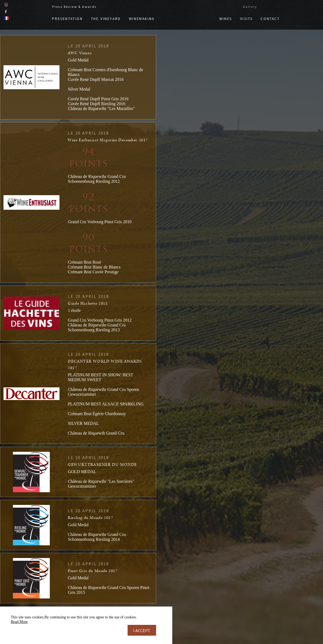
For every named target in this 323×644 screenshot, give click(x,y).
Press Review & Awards (74, 6)
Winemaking (142, 18)
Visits (246, 18)
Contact (270, 18)
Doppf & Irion (187, 16)
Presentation (67, 18)
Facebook (6, 11)
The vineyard (106, 18)
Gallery (250, 6)
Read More (19, 622)
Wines (226, 18)
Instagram (6, 4)
